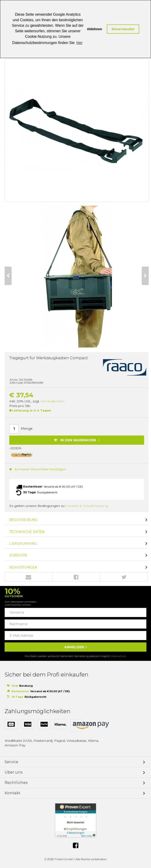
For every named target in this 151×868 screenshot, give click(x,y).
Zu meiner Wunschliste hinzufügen (38, 469)
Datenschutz (119, 656)
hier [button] (79, 43)
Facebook (76, 577)
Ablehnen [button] (95, 29)
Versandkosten (52, 401)
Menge (27, 429)
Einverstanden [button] (123, 29)
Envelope (28, 577)
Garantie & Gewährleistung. (87, 506)
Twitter (124, 577)
